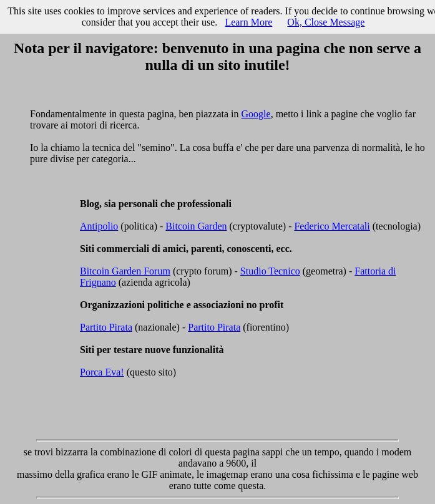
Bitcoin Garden (196, 226)
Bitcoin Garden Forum (125, 271)
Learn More (248, 22)
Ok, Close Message (326, 22)
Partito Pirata (106, 327)
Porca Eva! (102, 372)
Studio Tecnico (270, 271)
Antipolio (99, 226)
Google (256, 114)
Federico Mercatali (332, 226)
